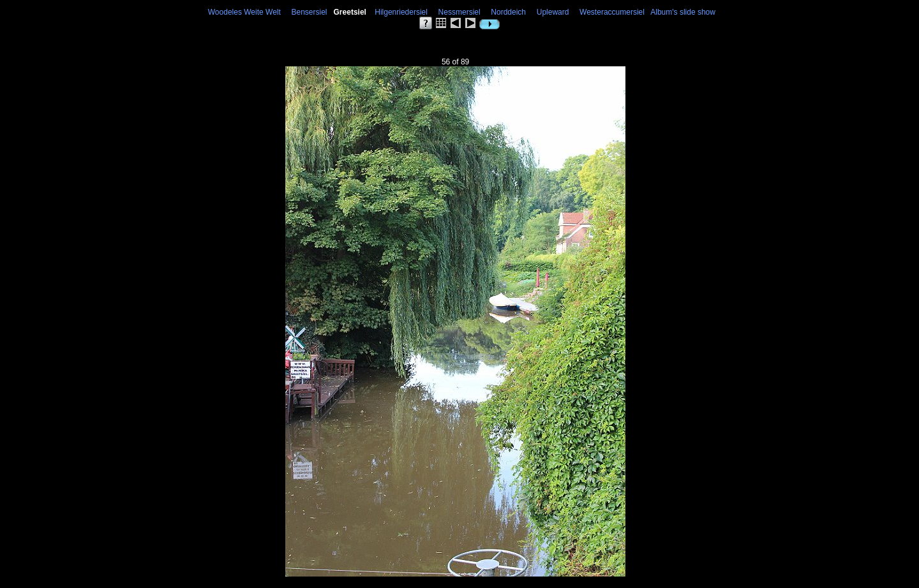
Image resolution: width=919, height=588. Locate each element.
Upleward (553, 12)
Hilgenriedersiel (401, 12)
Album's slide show (683, 12)
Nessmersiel (459, 12)
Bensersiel (309, 12)
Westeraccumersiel (612, 12)
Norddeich (509, 12)
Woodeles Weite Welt (244, 12)
